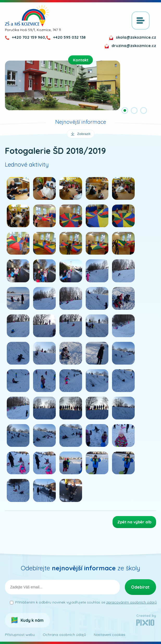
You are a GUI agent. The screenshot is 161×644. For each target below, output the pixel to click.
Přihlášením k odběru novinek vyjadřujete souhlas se (86, 602)
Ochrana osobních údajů (64, 635)
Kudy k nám (32, 620)
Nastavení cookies (110, 635)
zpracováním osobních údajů (132, 602)
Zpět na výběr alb (134, 522)
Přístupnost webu (20, 635)
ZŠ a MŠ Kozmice (27, 16)
